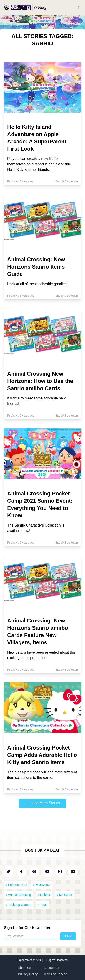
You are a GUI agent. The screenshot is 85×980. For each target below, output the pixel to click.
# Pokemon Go (16, 885)
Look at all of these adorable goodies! (37, 284)
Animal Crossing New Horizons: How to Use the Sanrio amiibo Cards (40, 381)
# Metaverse (42, 885)
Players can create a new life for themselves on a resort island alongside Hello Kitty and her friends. (39, 164)
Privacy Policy (28, 974)
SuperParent (25, 960)
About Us (24, 968)
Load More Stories (42, 803)
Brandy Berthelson (67, 181)
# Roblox (44, 895)
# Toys (42, 905)
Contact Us (51, 968)
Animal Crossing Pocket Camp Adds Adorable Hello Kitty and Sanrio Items (42, 755)
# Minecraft (64, 895)
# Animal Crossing (18, 895)
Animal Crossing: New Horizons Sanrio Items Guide (36, 267)
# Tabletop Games (18, 905)
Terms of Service (55, 974)
